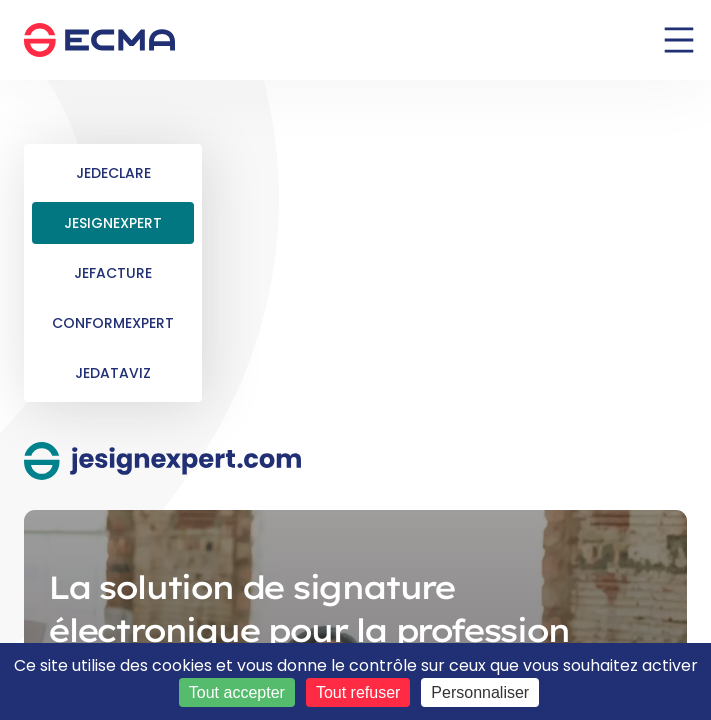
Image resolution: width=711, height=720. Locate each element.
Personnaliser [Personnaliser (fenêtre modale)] (480, 692)
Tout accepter (237, 692)
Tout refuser (358, 692)
